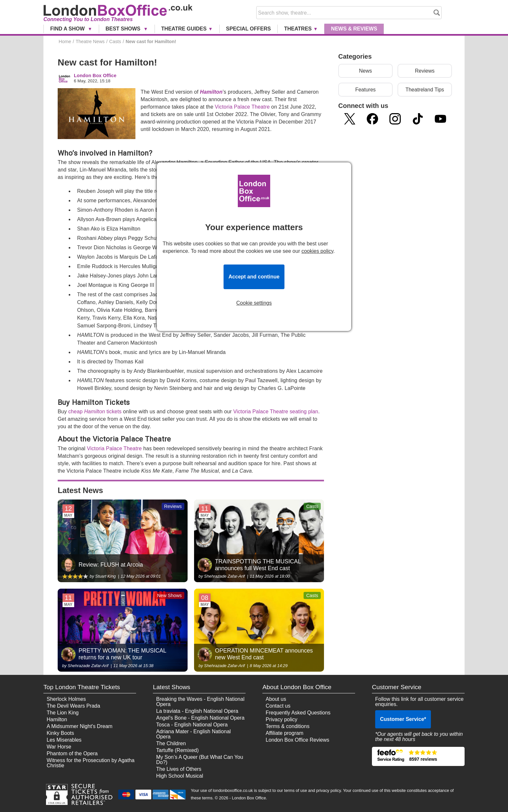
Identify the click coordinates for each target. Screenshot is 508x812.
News (354, 29)
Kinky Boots (60, 733)
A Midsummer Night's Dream (80, 726)
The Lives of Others (179, 769)
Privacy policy (282, 719)
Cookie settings (254, 303)
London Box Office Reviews (297, 740)
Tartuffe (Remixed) (177, 750)
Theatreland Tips (425, 90)
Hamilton (211, 92)
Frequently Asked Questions (298, 713)
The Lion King (63, 713)
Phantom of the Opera (72, 753)
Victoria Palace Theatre (242, 107)
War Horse (59, 747)
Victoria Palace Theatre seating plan (276, 412)
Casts (115, 41)
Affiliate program (284, 733)
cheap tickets (95, 412)
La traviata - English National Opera (197, 711)
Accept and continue (254, 277)
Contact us (278, 706)
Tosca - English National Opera (192, 725)
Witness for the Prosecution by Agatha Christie (91, 763)
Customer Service (403, 719)
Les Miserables (64, 740)
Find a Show (68, 29)
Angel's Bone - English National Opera (200, 718)
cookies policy (317, 251)
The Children (171, 743)
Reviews (425, 71)
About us (276, 699)
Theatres (298, 29)
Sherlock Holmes (66, 699)
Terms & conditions (288, 726)
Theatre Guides (184, 29)
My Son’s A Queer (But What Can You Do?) (200, 760)
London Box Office (95, 76)
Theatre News (90, 41)
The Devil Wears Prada (73, 706)
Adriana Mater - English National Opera (193, 734)
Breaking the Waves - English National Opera (200, 702)
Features (365, 90)
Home (65, 41)
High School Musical (180, 776)
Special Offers (248, 29)
